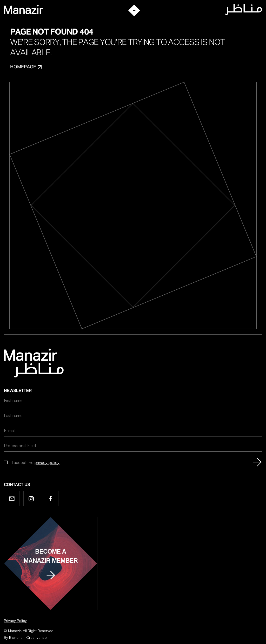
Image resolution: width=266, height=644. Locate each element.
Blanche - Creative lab (28, 637)
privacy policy (47, 462)
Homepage (26, 67)
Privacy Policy (15, 620)
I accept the (36, 462)
